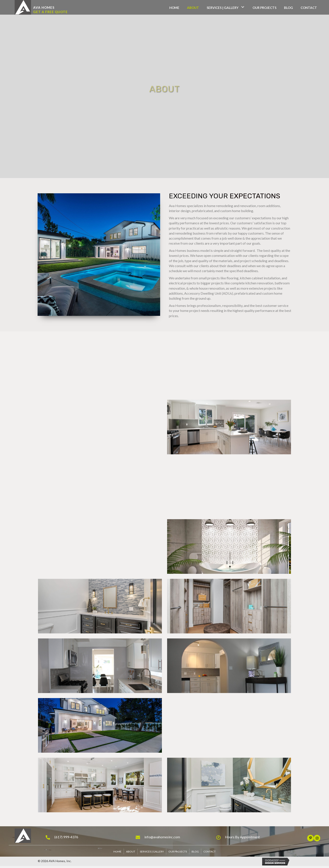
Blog (195, 852)
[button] (44, 8)
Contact (210, 852)
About (131, 852)
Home (117, 852)
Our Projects (178, 852)
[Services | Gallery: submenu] (243, 7)
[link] (174, 7)
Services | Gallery (152, 852)
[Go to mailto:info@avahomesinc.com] (172, 837)
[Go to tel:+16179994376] (86, 837)
